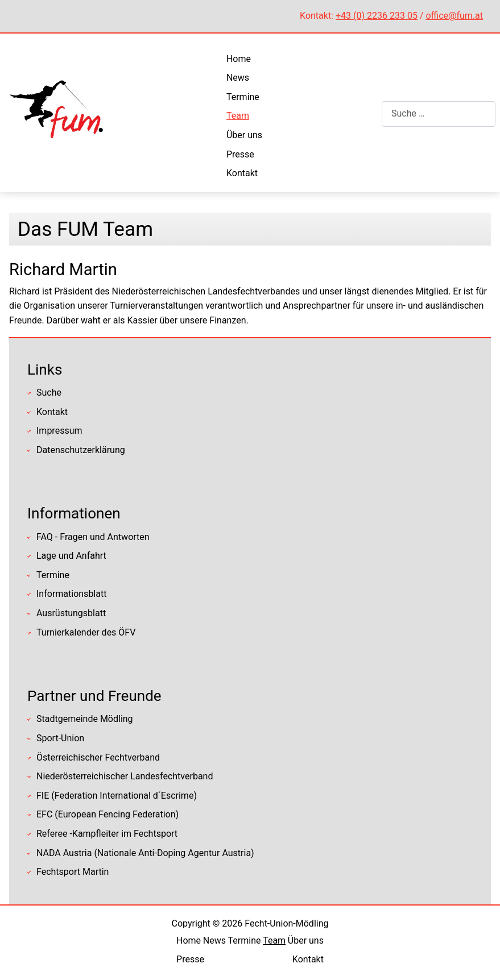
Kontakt (242, 173)
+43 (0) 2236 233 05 (377, 16)
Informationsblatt (71, 594)
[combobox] (439, 114)
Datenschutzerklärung (81, 450)
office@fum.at (454, 16)
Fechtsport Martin (73, 872)
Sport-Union (60, 738)
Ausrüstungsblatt (71, 613)
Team (238, 116)
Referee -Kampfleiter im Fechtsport (107, 834)
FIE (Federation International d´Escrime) (117, 796)
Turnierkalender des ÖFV (86, 632)
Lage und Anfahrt (71, 556)
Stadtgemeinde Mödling (85, 719)
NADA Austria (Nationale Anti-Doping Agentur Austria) (145, 853)
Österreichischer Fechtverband (98, 757)
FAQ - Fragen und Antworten (93, 537)
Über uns (244, 135)
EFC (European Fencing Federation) (108, 814)
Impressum (59, 431)
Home (239, 59)
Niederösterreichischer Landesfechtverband (125, 776)
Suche (49, 393)
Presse (240, 154)
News (238, 78)
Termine (243, 97)
